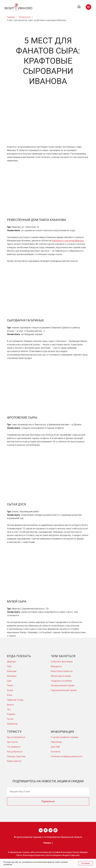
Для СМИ (55, 747)
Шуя (9, 681)
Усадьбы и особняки (61, 681)
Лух (9, 709)
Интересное (25, 17)
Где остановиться (16, 737)
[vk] (41, 830)
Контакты (56, 752)
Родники (11, 714)
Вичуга (10, 705)
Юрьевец (12, 676)
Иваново (11, 662)
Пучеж (10, 719)
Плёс (9, 666)
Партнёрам (56, 742)
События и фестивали (62, 662)
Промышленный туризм (63, 685)
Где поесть (12, 742)
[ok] (46, 830)
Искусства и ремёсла (62, 671)
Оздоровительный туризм (64, 690)
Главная (11, 17)
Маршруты (56, 666)
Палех (10, 685)
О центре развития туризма (65, 737)
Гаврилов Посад (15, 700)
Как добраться (15, 752)
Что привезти (14, 747)
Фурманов (12, 724)
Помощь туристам (16, 756)
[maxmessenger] (55, 830)
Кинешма (12, 671)
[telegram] (51, 830)
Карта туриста (14, 761)
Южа (10, 695)
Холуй (10, 690)
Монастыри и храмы (61, 676)
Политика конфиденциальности (66, 756)
